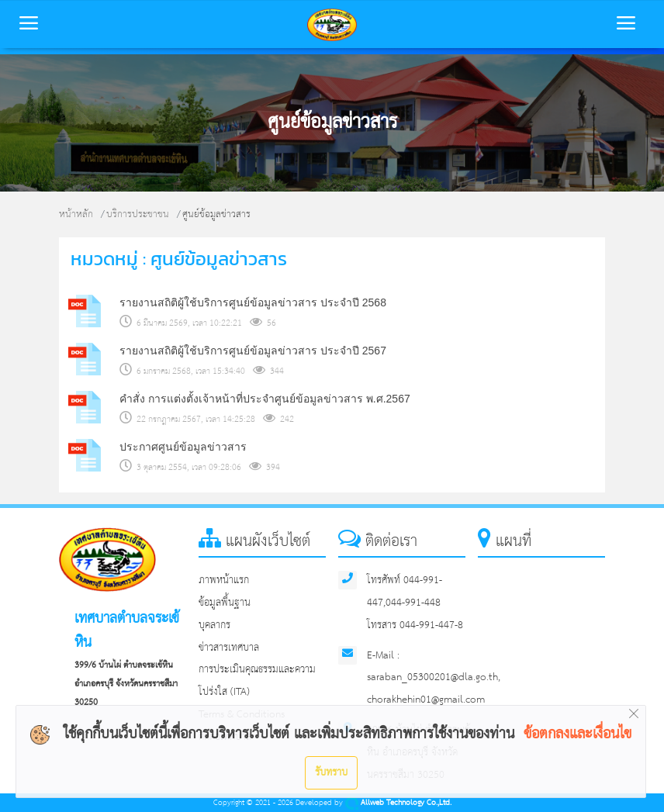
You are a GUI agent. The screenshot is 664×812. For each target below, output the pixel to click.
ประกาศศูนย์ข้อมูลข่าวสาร (183, 447)
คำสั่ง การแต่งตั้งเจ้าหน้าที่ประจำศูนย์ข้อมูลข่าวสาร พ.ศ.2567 (265, 399)
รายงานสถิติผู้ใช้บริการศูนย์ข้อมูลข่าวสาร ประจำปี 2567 (253, 351)
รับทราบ (331, 772)
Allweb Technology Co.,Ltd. (398, 803)
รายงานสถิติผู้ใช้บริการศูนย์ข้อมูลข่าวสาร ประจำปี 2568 (253, 302)
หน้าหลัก (76, 214)
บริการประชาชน (138, 214)
